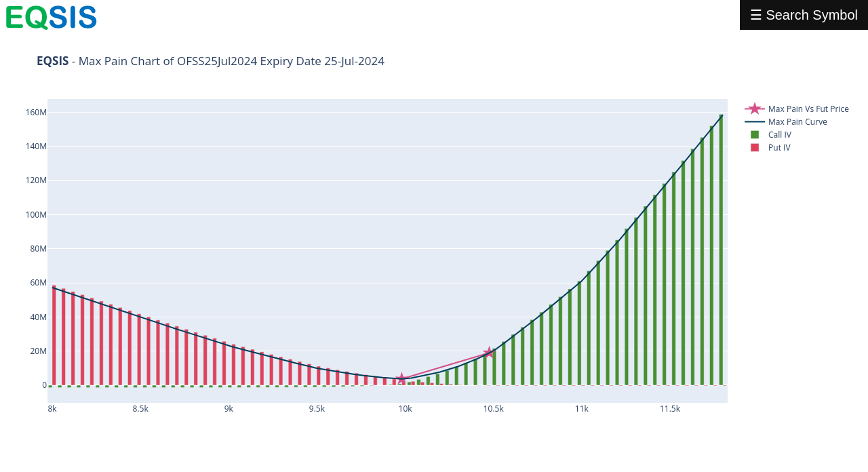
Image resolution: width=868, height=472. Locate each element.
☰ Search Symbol (804, 15)
